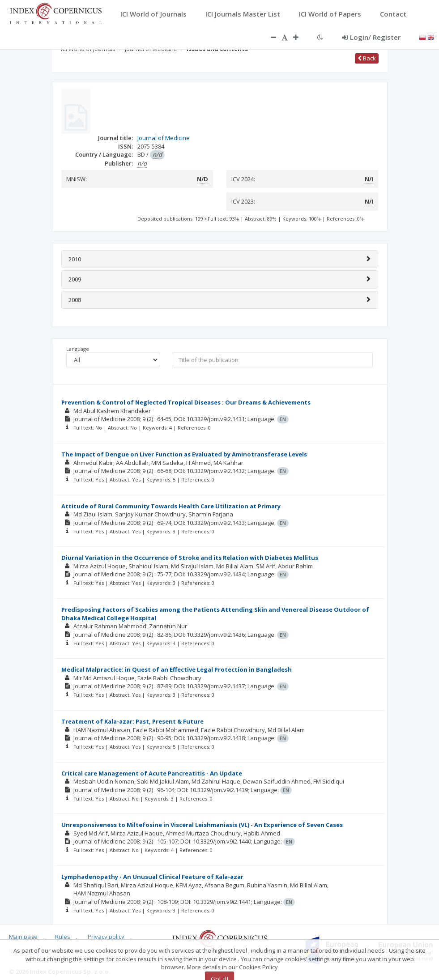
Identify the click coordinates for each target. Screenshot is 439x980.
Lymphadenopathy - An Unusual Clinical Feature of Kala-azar (152, 877)
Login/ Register (371, 37)
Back (367, 58)
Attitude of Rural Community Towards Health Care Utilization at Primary (171, 506)
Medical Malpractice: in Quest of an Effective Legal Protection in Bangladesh (177, 669)
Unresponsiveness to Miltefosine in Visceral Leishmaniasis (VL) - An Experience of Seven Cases (202, 825)
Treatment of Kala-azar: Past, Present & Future (132, 721)
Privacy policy (106, 937)
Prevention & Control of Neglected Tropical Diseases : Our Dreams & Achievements (186, 402)
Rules (63, 937)
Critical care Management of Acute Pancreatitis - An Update (152, 773)
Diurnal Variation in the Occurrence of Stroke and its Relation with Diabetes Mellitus (190, 558)
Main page (23, 937)
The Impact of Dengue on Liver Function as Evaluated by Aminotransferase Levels (184, 454)
